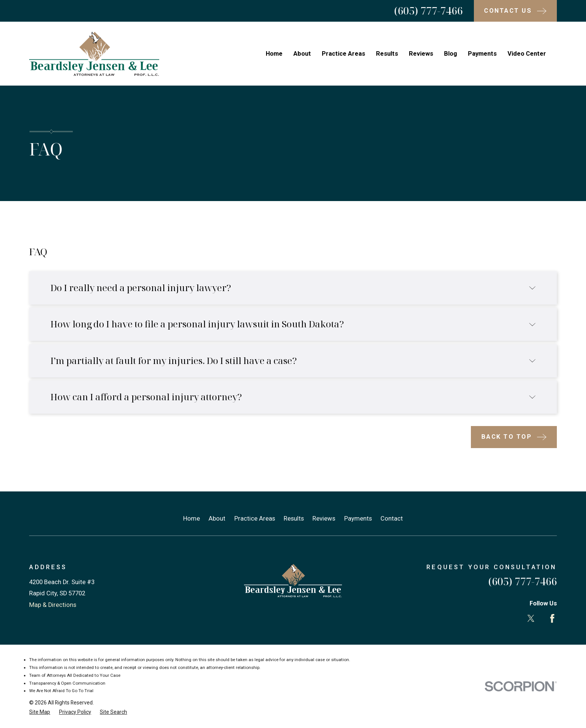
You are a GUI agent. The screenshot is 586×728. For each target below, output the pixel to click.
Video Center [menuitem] (527, 54)
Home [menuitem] (274, 54)
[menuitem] (40, 712)
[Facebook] (552, 618)
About (217, 519)
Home (192, 519)
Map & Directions (53, 605)
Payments (358, 519)
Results (294, 519)
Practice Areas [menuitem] (343, 54)
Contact (392, 519)
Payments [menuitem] (482, 54)
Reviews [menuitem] (421, 54)
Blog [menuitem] (451, 54)
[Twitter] (531, 618)
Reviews (324, 519)
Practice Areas (255, 519)
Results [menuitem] (387, 54)
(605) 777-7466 (428, 11)
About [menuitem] (302, 54)
